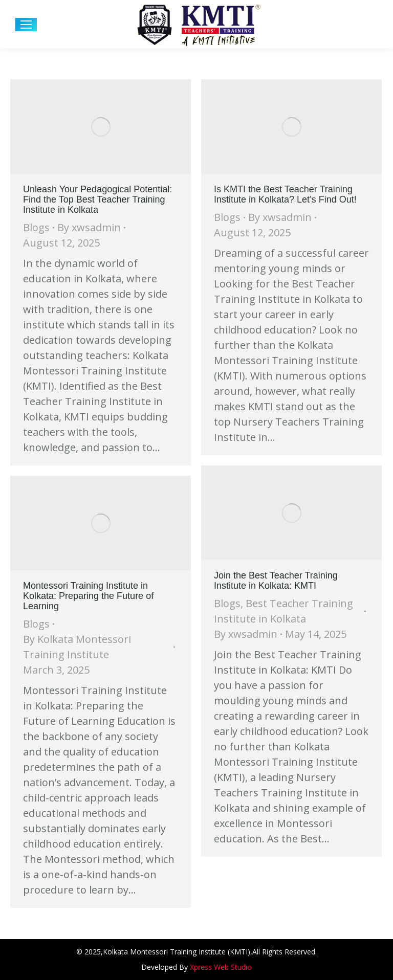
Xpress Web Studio (221, 967)
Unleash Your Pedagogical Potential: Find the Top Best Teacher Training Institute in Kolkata (97, 199)
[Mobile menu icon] (26, 25)
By (89, 227)
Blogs (36, 227)
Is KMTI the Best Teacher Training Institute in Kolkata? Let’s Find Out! (285, 194)
